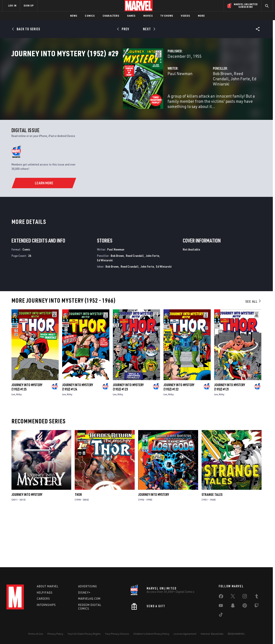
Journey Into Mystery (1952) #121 (230, 437)
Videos (185, 16)
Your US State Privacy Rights (84, 634)
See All (253, 351)
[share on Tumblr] (257, 597)
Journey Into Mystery (27, 545)
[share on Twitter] (233, 597)
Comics (90, 16)
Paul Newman (102, 92)
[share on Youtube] (221, 606)
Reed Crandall (208, 92)
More (201, 16)
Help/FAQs (45, 593)
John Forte (232, 92)
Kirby (19, 444)
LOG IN (12, 6)
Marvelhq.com (89, 599)
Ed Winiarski (105, 310)
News (74, 16)
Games (131, 16)
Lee (13, 444)
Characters (111, 16)
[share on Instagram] (245, 597)
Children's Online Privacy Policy (151, 634)
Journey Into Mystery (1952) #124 (78, 437)
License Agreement (185, 634)
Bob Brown (183, 92)
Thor (78, 545)
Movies (148, 16)
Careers (43, 599)
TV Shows (167, 16)
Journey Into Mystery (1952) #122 (179, 437)
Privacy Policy (55, 634)
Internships (46, 605)
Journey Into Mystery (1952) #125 (27, 437)
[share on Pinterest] (245, 606)
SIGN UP (29, 6)
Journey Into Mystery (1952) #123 (128, 437)
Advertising (88, 586)
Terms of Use (36, 634)
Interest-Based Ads (212, 634)
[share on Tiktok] (221, 615)
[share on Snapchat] (233, 606)
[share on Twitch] (257, 606)
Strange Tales (212, 545)
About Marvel (48, 586)
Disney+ (84, 593)
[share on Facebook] (221, 597)
